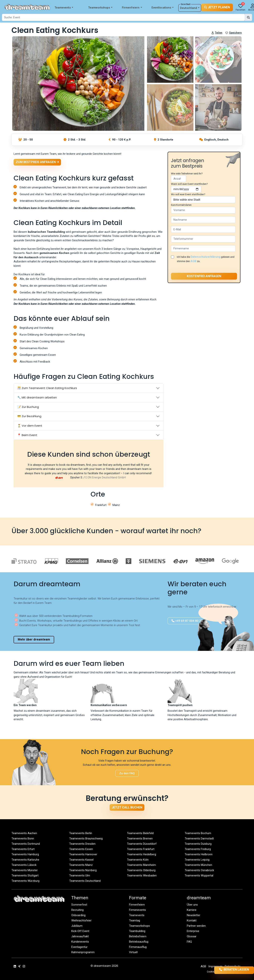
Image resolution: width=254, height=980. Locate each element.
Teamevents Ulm (80, 876)
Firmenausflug (138, 947)
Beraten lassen (228, 970)
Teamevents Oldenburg (141, 870)
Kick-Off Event (80, 931)
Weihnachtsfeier (81, 920)
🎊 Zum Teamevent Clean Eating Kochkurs (47, 388)
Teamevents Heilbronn (199, 854)
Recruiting (77, 910)
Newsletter (194, 915)
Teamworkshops (100, 8)
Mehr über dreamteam (34, 639)
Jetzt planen (217, 7)
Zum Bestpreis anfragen (37, 162)
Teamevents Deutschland (85, 881)
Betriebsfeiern (138, 936)
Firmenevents (137, 910)
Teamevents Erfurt (23, 849)
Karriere (192, 910)
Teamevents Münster (25, 870)
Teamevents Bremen (140, 838)
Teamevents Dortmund (26, 844)
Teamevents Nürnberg (83, 870)
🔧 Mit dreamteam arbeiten (37, 397)
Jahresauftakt (80, 936)
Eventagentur (79, 947)
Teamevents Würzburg (25, 881)
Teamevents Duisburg (198, 844)
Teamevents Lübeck (24, 865)
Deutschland (190, 8)
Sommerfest (79, 905)
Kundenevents (80, 942)
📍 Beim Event (27, 435)
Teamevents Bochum (198, 833)
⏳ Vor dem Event (30, 426)
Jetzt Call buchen (127, 807)
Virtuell (133, 952)
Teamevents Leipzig (197, 860)
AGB (193, 261)
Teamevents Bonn (23, 838)
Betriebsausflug (139, 942)
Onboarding (78, 915)
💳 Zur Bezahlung (29, 416)
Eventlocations (163, 8)
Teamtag (135, 920)
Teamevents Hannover (83, 854)
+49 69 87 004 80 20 (187, 621)
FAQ (189, 942)
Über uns (192, 905)
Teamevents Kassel (81, 860)
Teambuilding (137, 931)
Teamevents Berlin (81, 833)
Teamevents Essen (81, 849)
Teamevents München (198, 865)
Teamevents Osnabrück (199, 870)
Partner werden (196, 926)
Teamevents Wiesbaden (142, 876)
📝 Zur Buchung (28, 407)
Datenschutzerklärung (206, 257)
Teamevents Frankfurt (141, 849)
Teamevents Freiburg (198, 849)
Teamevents (64, 8)
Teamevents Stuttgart (25, 876)
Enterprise (193, 931)
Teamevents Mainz (81, 865)
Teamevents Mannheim (141, 865)
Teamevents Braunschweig (86, 838)
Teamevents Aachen (24, 833)
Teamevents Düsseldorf (142, 844)
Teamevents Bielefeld (140, 833)
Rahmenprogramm (83, 952)
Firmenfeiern (132, 8)
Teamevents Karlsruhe (25, 860)
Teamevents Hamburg (25, 854)
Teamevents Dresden (82, 844)
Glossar (192, 936)
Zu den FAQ (127, 773)
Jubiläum (77, 926)
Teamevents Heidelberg (142, 854)
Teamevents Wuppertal (199, 876)
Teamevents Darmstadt (199, 838)
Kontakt (192, 920)
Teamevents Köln (138, 860)
